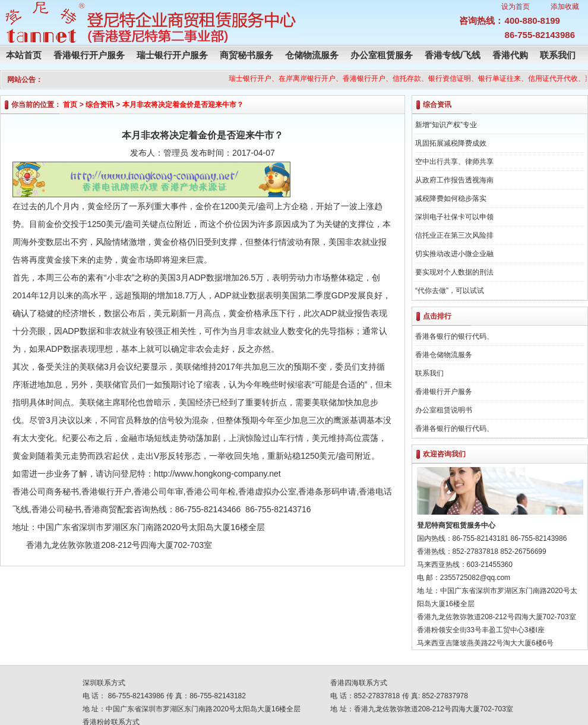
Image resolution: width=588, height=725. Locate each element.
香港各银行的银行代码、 (454, 336)
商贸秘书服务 (246, 55)
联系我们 (558, 55)
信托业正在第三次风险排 (454, 235)
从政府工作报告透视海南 (454, 180)
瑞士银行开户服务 (172, 55)
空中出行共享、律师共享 (454, 162)
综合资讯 (100, 105)
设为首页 (516, 7)
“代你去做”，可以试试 (450, 291)
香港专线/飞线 (453, 55)
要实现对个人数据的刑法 (454, 272)
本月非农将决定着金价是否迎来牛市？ (183, 105)
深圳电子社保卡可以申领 (454, 217)
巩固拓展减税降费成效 (451, 143)
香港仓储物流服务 (444, 355)
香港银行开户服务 (89, 55)
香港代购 (510, 55)
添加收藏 (565, 7)
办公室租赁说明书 (444, 410)
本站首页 (24, 55)
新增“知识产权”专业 (446, 125)
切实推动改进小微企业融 (454, 254)
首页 (70, 105)
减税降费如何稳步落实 (451, 198)
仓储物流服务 (312, 55)
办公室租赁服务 (382, 55)
